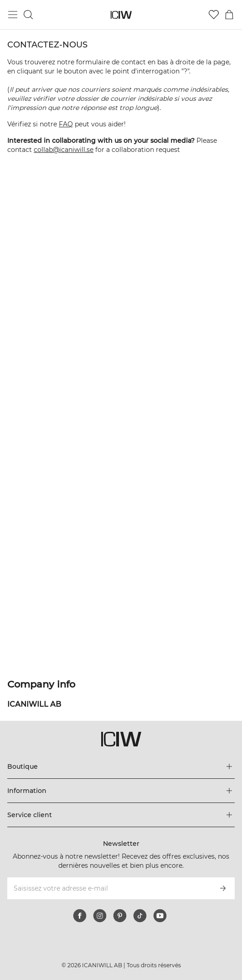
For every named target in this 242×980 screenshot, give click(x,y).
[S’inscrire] (223, 888)
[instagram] (100, 916)
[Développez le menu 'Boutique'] (121, 766)
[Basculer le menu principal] (13, 15)
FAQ (66, 124)
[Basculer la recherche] (28, 15)
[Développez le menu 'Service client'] (121, 815)
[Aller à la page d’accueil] (121, 15)
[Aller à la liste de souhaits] (214, 15)
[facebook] (80, 916)
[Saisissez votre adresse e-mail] (109, 888)
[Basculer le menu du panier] (229, 15)
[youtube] (160, 916)
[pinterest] (120, 916)
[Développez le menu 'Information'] (121, 791)
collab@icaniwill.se (64, 150)
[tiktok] (140, 916)
